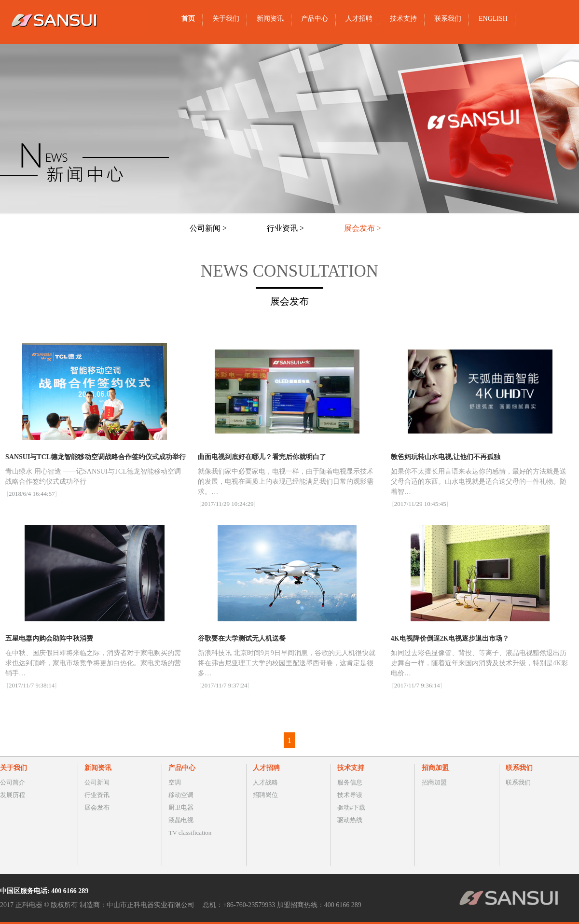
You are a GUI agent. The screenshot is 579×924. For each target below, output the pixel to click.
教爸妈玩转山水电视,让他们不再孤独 (446, 457)
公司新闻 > (208, 228)
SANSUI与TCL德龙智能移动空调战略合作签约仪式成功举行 (96, 457)
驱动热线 (350, 820)
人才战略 (265, 782)
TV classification (190, 833)
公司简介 (13, 782)
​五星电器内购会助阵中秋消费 (49, 638)
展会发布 (97, 807)
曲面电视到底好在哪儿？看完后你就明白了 (262, 457)
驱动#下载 (352, 807)
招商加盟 (434, 782)
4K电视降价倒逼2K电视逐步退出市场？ (450, 638)
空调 (175, 782)
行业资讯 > (285, 228)
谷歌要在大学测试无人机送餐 (242, 638)
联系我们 (518, 782)
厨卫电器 (181, 807)
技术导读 (350, 795)
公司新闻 (97, 782)
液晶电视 (181, 820)
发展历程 (13, 795)
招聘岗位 (265, 795)
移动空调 (181, 795)
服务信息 (350, 782)
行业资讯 (97, 795)
